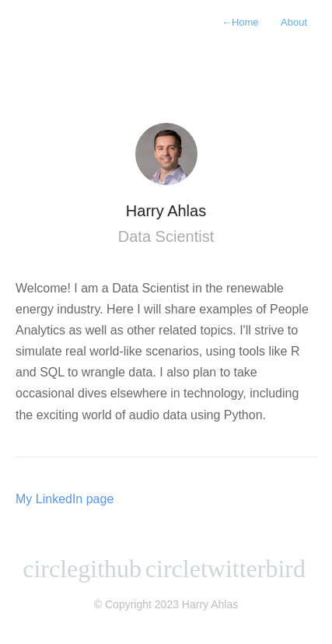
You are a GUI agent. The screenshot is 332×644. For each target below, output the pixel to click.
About (294, 22)
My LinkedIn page (65, 499)
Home (240, 22)
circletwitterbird (225, 569)
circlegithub (82, 569)
